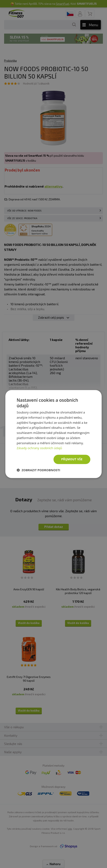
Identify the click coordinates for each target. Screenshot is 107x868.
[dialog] (53, 434)
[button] (38, 470)
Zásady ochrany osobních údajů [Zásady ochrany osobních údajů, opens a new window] (39, 448)
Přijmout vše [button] (72, 459)
